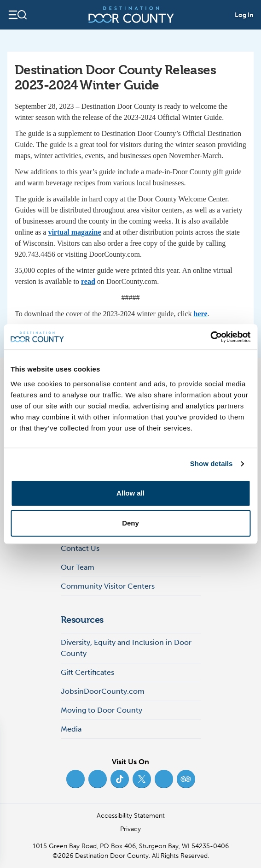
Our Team (78, 567)
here (201, 314)
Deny (130, 523)
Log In (244, 15)
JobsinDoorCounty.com (103, 691)
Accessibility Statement (131, 816)
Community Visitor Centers (108, 586)
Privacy (130, 829)
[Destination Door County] (131, 15)
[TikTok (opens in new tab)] (120, 779)
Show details (212, 464)
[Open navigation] (17, 15)
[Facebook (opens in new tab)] (75, 779)
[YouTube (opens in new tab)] (164, 779)
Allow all (130, 493)
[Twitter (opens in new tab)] (142, 779)
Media (71, 729)
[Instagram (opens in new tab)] (98, 779)
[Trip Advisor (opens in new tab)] (186, 779)
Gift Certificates (87, 672)
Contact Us (80, 548)
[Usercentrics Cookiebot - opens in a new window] (210, 337)
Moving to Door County (101, 710)
